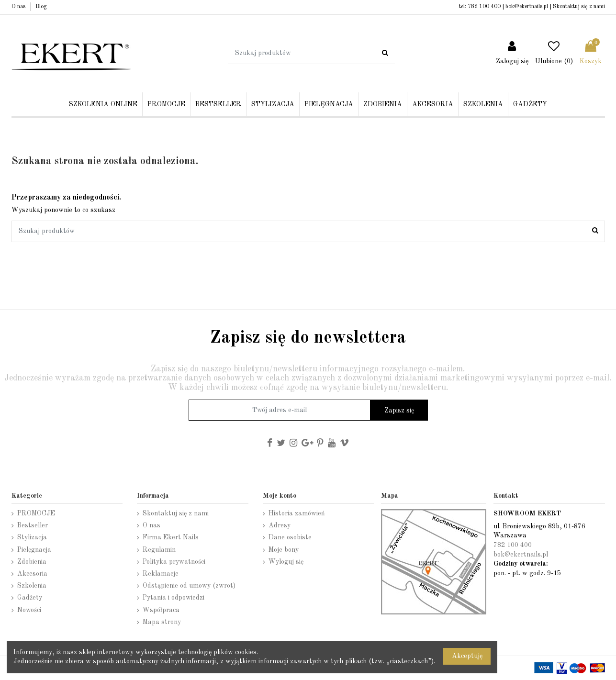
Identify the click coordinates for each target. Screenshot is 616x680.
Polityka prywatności (174, 562)
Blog (41, 7)
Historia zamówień (297, 513)
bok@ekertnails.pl (527, 7)
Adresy (280, 525)
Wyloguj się (286, 562)
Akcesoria (32, 574)
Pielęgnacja (34, 550)
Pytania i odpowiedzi (174, 598)
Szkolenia (32, 586)
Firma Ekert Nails (171, 537)
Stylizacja (32, 537)
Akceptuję (467, 656)
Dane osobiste (290, 537)
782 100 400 (484, 7)
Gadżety (30, 598)
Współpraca (161, 610)
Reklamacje (161, 574)
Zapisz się (399, 411)
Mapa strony (162, 622)
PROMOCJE (36, 513)
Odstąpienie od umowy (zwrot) (189, 586)
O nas (19, 7)
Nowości (29, 610)
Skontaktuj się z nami (579, 7)
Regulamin (159, 550)
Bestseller (33, 525)
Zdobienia (32, 562)
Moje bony (284, 550)
